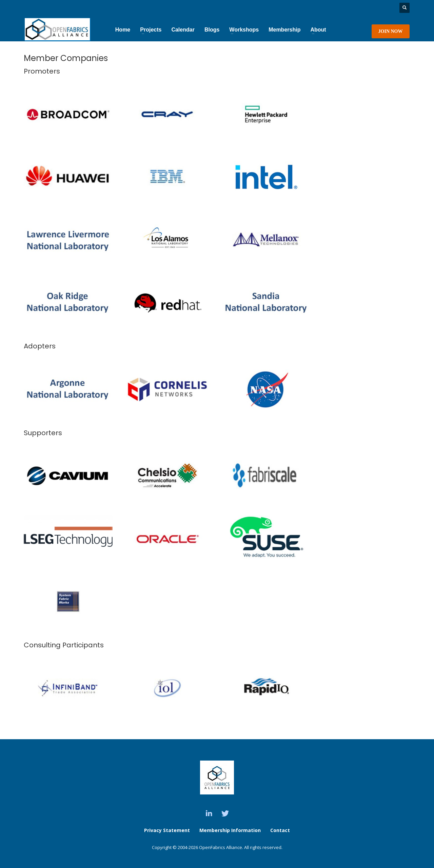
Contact (280, 830)
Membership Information (231, 830)
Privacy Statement (167, 830)
